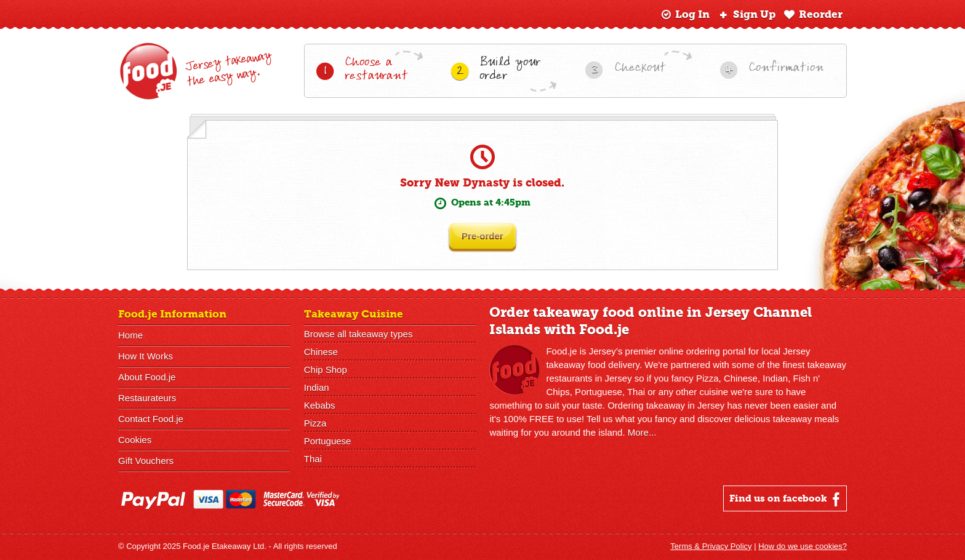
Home (130, 335)
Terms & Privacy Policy (711, 546)
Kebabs (320, 405)
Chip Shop (326, 370)
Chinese (321, 352)
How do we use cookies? (803, 546)
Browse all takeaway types (358, 334)
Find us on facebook (786, 499)
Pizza (315, 423)
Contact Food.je (151, 419)
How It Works (146, 356)
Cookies (135, 440)
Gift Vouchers (146, 461)
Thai (313, 459)
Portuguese (328, 441)
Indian (317, 387)
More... (642, 432)
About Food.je (147, 377)
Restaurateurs (147, 398)
